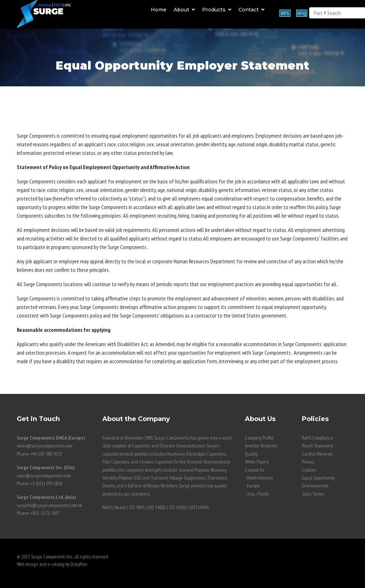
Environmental (315, 486)
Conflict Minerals (317, 454)
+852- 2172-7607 (45, 513)
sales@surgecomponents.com (44, 476)
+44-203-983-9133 (46, 454)
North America (260, 478)
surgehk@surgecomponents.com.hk (50, 505)
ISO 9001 (137, 507)
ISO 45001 (178, 507)
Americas (45, 5)
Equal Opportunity (318, 478)
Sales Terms (313, 494)
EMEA (58, 5)
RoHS (107, 507)
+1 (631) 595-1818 (46, 483)
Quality (251, 454)
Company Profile (259, 438)
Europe (253, 486)
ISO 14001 (157, 507)
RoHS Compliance (318, 438)
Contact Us (255, 470)
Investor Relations (261, 446)
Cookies (309, 470)
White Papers (257, 462)
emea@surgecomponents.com (44, 446)
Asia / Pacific (258, 494)
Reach (120, 507)
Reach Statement (318, 446)
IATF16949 (199, 507)
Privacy (308, 462)
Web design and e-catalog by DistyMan (52, 564)
